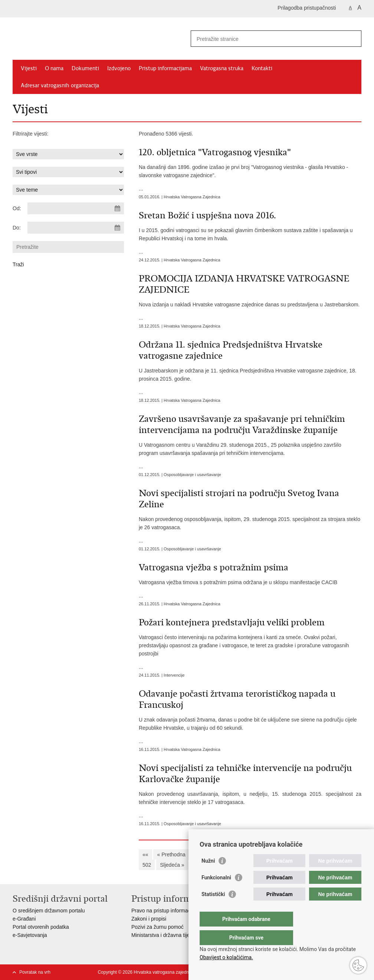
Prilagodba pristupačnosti (307, 8)
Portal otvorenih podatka (41, 927)
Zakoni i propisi (149, 919)
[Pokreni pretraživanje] (353, 39)
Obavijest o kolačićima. (226, 957)
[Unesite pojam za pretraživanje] (268, 39)
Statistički (213, 909)
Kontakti (262, 68)
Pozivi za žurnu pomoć (158, 927)
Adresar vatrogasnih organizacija (60, 85)
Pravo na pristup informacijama (167, 911)
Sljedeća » (172, 865)
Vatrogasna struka (222, 68)
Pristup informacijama (165, 68)
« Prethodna (171, 854)
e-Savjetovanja (30, 935)
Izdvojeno (119, 68)
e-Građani (24, 919)
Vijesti (29, 68)
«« (145, 854)
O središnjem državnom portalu (49, 911)
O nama (54, 68)
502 (147, 865)
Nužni (208, 876)
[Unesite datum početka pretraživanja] (76, 208)
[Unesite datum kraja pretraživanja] (76, 228)
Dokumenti (85, 68)
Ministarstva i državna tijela (163, 935)
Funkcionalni (216, 892)
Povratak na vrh (35, 972)
